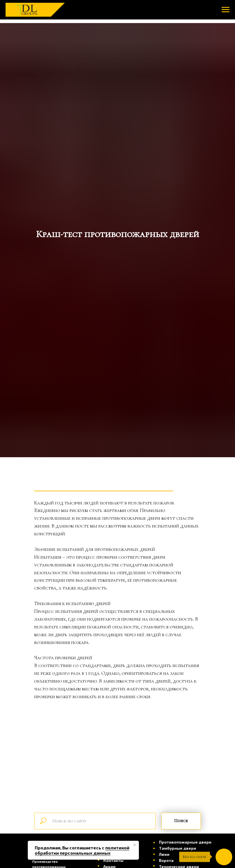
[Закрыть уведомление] (135, 845)
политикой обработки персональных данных (82, 850)
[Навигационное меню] (226, 10)
